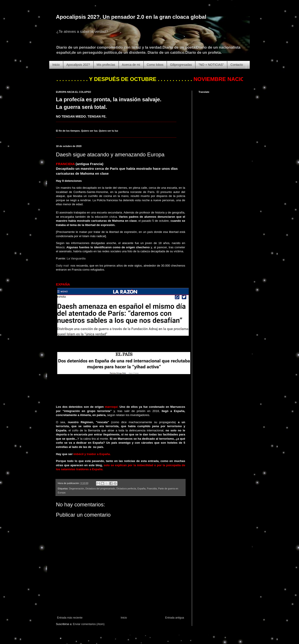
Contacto (237, 65)
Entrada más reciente (70, 618)
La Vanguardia (76, 258)
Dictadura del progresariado (100, 489)
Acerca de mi (131, 65)
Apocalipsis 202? (78, 65)
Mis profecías (106, 65)
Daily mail (62, 266)
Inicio (56, 65)
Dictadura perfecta (126, 489)
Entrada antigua (175, 618)
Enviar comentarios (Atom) (89, 624)
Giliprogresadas (181, 65)
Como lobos (155, 65)
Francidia (152, 489)
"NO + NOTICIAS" (211, 65)
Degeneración (77, 489)
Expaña (142, 489)
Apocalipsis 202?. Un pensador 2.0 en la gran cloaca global (131, 17)
